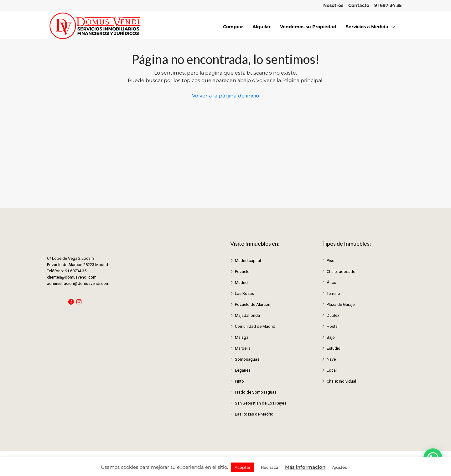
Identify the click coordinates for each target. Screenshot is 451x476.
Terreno (333, 293)
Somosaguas (247, 359)
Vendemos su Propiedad (308, 27)
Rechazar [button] (270, 467)
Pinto (239, 381)
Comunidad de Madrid (255, 326)
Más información (305, 467)
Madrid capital (248, 261)
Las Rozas (244, 293)
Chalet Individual (341, 381)
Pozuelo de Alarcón (253, 304)
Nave (331, 359)
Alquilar (262, 27)
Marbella (243, 348)
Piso (331, 261)
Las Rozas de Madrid (254, 414)
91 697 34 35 (388, 5)
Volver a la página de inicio (225, 96)
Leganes (243, 370)
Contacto (359, 5)
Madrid (241, 282)
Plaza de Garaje (341, 304)
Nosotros (333, 5)
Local (332, 370)
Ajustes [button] (339, 467)
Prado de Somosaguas (256, 392)
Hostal (333, 326)
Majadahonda (247, 315)
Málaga (242, 337)
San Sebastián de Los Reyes (261, 403)
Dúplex (333, 315)
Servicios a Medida (367, 27)
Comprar (233, 27)
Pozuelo (242, 272)
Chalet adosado (341, 272)
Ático (332, 282)
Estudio (334, 348)
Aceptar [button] (243, 467)
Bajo (331, 337)
